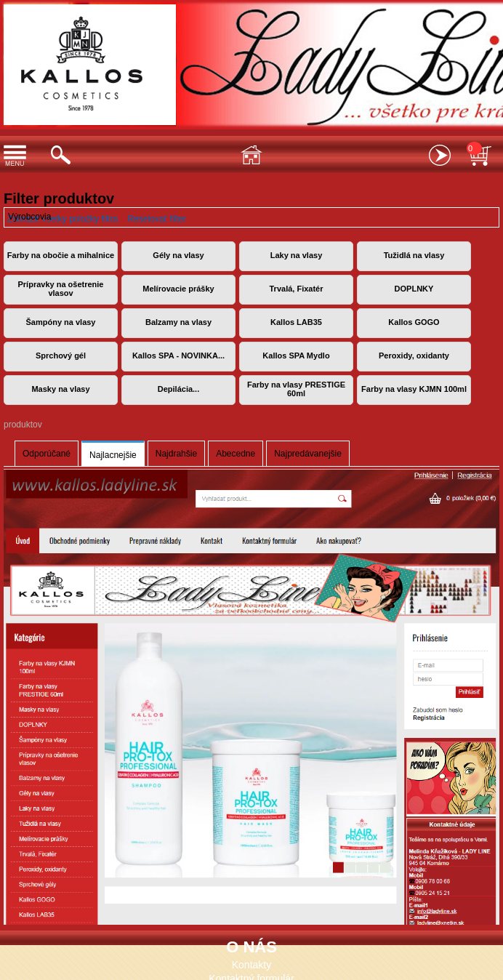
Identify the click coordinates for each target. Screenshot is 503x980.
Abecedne (236, 454)
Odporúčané (47, 454)
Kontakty (251, 965)
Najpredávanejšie (308, 454)
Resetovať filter (157, 219)
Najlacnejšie (113, 455)
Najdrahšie (176, 454)
